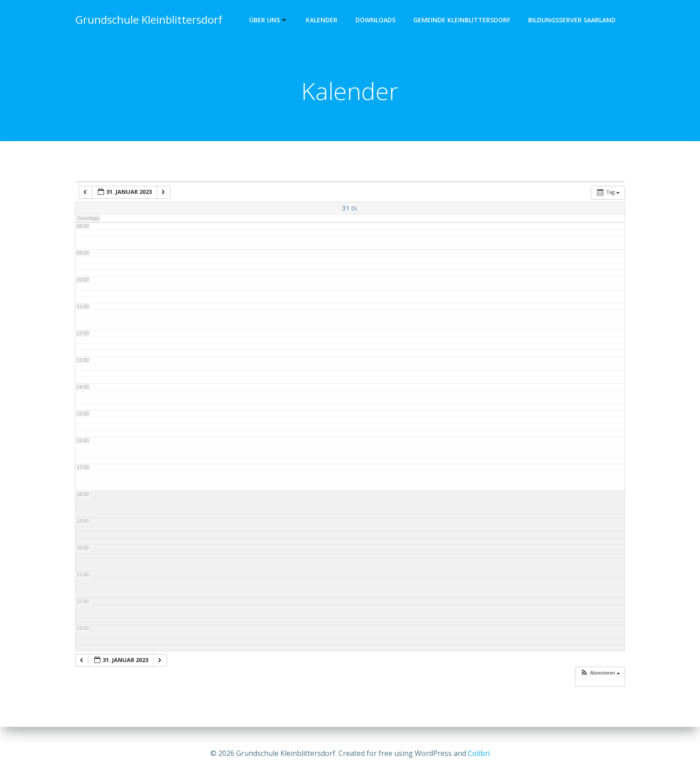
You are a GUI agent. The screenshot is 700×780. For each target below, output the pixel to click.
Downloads (376, 20)
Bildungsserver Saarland (572, 20)
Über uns (269, 20)
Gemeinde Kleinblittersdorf (462, 20)
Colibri (479, 753)
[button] (600, 674)
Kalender (322, 20)
